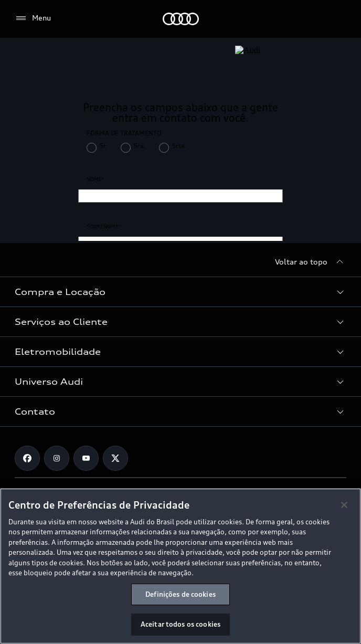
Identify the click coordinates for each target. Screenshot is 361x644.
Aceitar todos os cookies (181, 624)
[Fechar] (344, 505)
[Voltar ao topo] (311, 262)
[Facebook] (27, 458)
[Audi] (181, 19)
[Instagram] (57, 458)
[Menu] (33, 18)
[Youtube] (86, 458)
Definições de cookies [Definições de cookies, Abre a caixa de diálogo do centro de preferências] (181, 594)
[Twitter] (115, 458)
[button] (181, 292)
